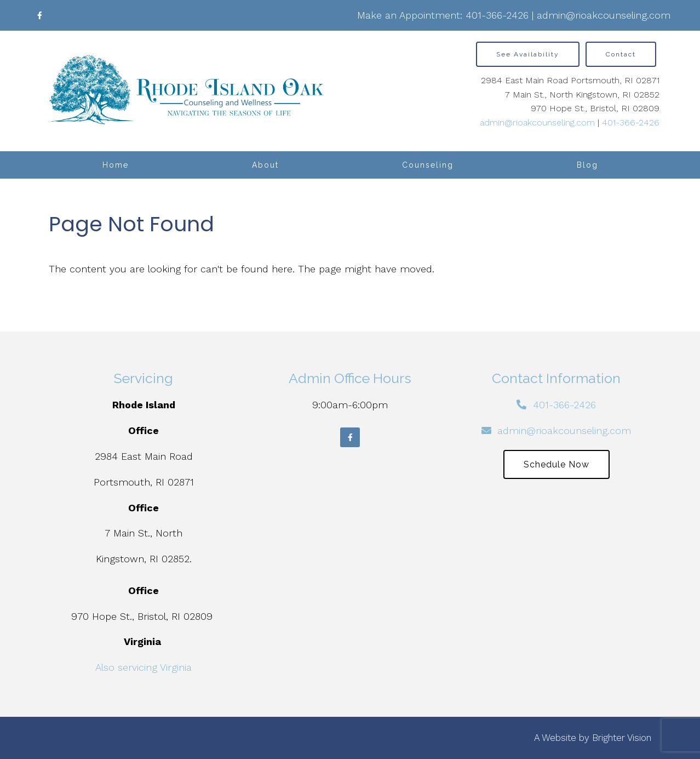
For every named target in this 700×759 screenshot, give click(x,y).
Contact (621, 54)
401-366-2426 (497, 15)
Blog (587, 165)
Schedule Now (556, 464)
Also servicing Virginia (144, 667)
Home (116, 165)
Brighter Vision (622, 738)
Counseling (428, 165)
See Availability (528, 54)
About (265, 165)
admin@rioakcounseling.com (604, 15)
